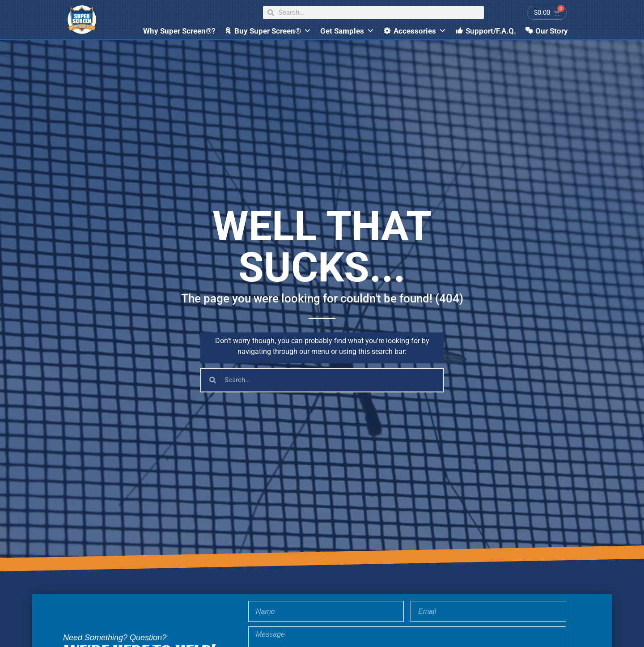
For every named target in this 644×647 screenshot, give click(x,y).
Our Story (552, 31)
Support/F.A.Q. (491, 31)
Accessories (420, 31)
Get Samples (347, 31)
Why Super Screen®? (179, 31)
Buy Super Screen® (273, 31)
